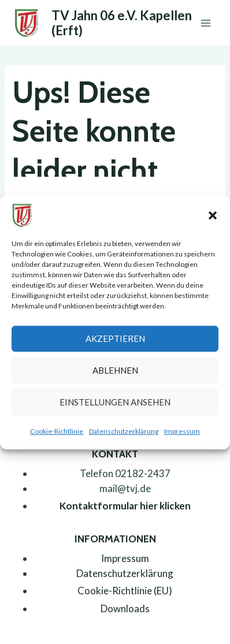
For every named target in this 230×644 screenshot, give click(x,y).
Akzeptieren (115, 338)
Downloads (125, 608)
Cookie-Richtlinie (57, 431)
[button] (213, 215)
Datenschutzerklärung (124, 431)
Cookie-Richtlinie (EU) (125, 591)
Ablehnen (115, 370)
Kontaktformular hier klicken (125, 506)
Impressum (182, 431)
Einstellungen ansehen (115, 402)
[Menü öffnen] (205, 23)
